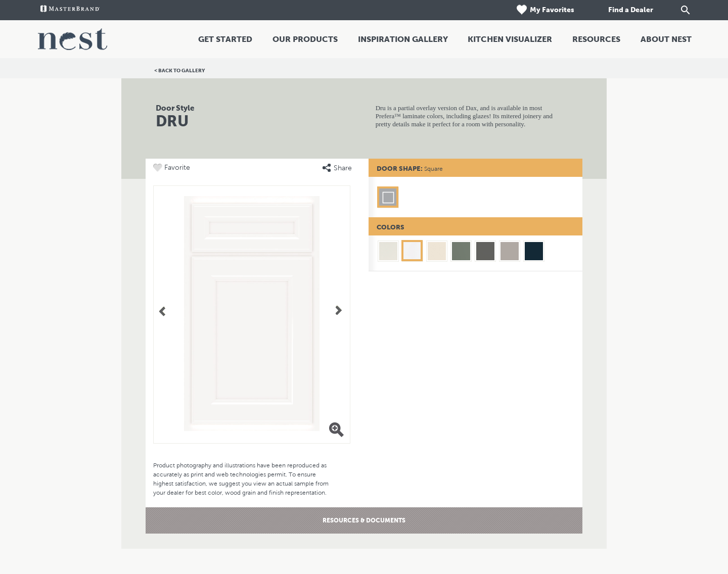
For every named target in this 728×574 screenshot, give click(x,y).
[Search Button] (686, 10)
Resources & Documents (364, 520)
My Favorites (545, 10)
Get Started (225, 39)
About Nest (666, 39)
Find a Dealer (630, 10)
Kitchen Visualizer (510, 39)
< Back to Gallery (179, 70)
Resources (596, 39)
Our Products (305, 39)
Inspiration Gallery (403, 39)
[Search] (675, 10)
